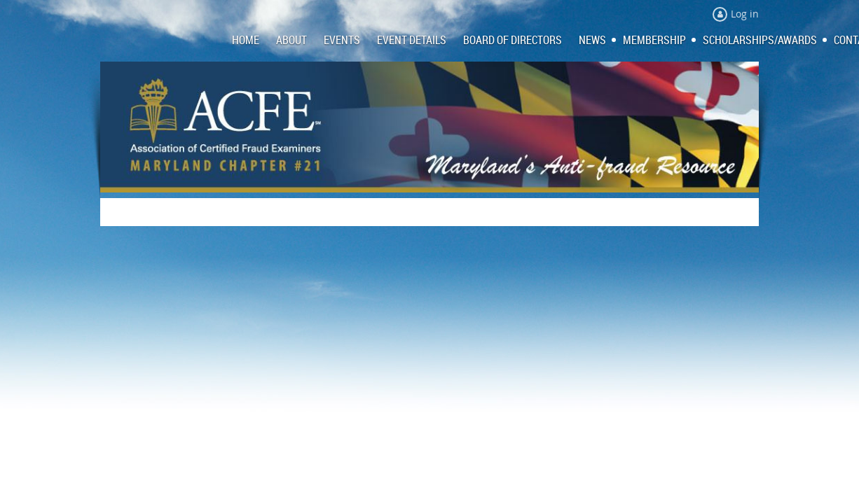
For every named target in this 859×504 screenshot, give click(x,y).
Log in (745, 14)
